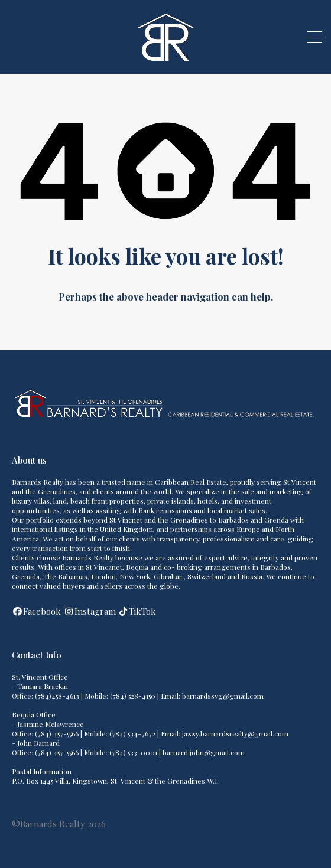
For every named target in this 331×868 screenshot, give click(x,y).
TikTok (142, 611)
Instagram (95, 611)
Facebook (42, 611)
